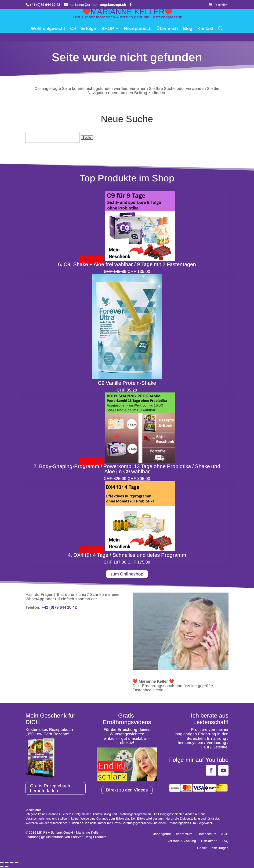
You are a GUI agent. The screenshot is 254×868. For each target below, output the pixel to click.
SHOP (108, 29)
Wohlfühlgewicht (48, 29)
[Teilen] (12, 863)
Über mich (167, 29)
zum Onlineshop (127, 574)
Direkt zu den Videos (127, 790)
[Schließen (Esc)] (17, 863)
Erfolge (89, 29)
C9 (73, 29)
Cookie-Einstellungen (213, 848)
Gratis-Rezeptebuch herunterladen (51, 788)
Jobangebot (162, 834)
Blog (188, 29)
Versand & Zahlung (182, 841)
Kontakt (205, 29)
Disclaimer (209, 841)
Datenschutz (207, 834)
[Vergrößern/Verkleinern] (2, 863)
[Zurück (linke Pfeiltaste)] (2, 867)
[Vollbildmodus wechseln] (7, 863)
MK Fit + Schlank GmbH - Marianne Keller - (69, 833)
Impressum (184, 834)
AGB (225, 834)
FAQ (225, 841)
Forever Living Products (89, 837)
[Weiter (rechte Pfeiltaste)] (7, 867)
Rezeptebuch (138, 29)
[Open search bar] (221, 28)
